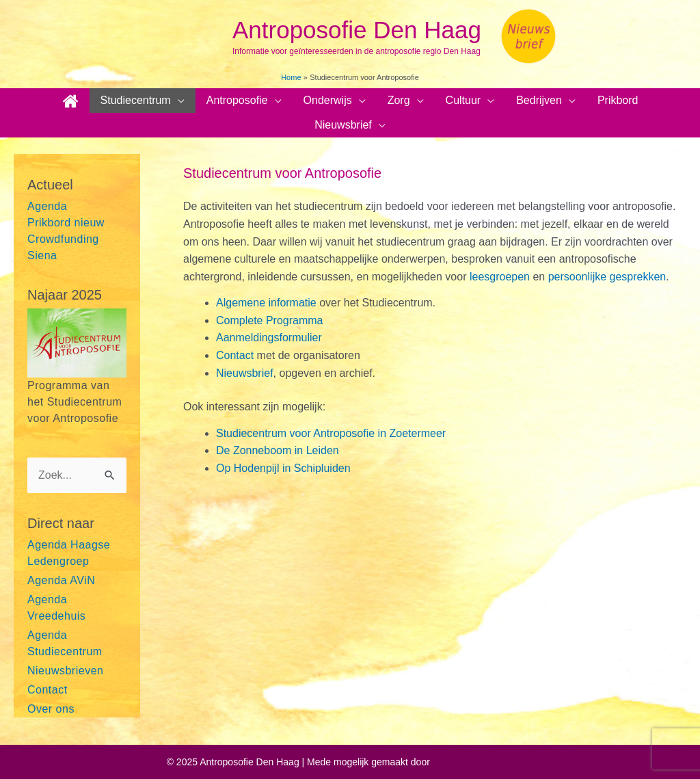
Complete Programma (270, 320)
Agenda (47, 206)
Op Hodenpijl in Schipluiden (283, 468)
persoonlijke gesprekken (605, 277)
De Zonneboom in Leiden (278, 450)
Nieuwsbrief (245, 373)
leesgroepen (501, 277)
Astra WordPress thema (483, 762)
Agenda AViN (61, 580)
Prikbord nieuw (66, 223)
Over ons (51, 709)
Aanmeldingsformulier (269, 338)
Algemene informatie (266, 303)
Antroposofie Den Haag (357, 30)
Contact (48, 690)
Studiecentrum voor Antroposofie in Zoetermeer (331, 433)
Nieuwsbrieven (65, 671)
